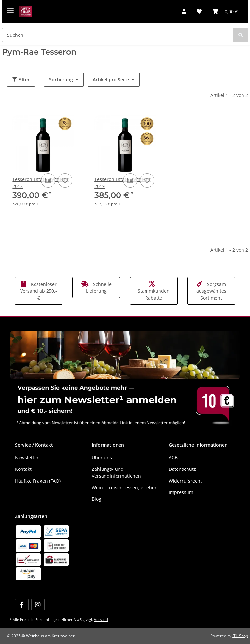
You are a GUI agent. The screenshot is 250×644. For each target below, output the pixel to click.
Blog (97, 499)
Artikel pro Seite (111, 80)
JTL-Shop (240, 636)
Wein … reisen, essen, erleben (125, 488)
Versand (101, 619)
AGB (173, 458)
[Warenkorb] (225, 11)
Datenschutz (182, 469)
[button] (184, 11)
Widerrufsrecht (185, 481)
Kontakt (23, 469)
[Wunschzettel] (199, 11)
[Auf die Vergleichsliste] (48, 180)
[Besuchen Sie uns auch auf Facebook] (22, 605)
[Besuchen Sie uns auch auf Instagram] (38, 605)
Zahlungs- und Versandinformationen (116, 472)
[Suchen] (118, 35)
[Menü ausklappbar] (10, 8)
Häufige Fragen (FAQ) (38, 481)
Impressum (181, 492)
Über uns (102, 458)
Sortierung (61, 80)
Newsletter (27, 458)
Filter (21, 80)
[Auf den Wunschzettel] (65, 180)
